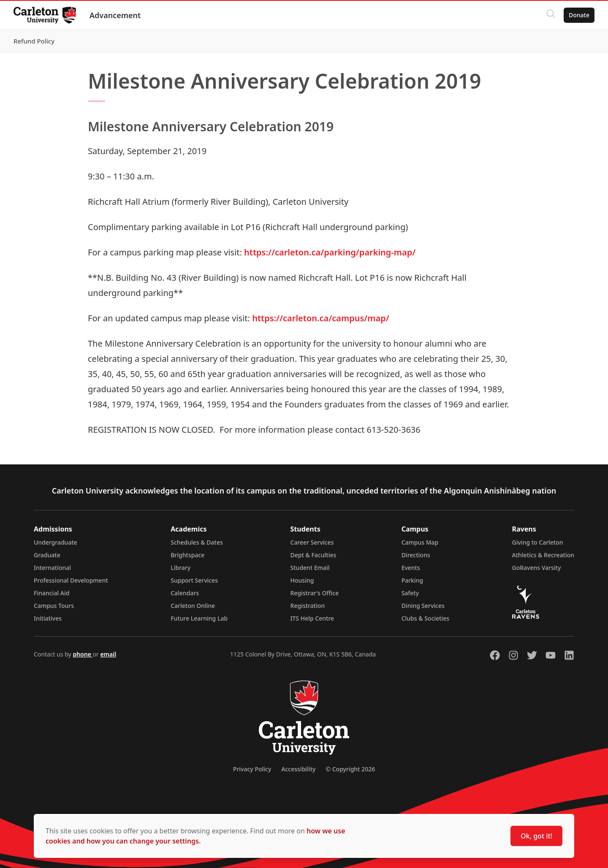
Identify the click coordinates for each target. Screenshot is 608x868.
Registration (308, 606)
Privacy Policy (252, 769)
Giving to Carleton (538, 542)
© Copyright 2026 (350, 769)
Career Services (312, 542)
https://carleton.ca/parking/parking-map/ (330, 252)
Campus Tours (54, 606)
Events (411, 568)
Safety (410, 593)
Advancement (115, 15)
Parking (413, 580)
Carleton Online (193, 606)
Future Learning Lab (199, 618)
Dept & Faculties (313, 555)
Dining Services (423, 606)
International (52, 568)
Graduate (47, 555)
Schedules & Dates (197, 542)
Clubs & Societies (425, 618)
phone (83, 654)
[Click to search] (551, 15)
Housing (302, 580)
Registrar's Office (315, 593)
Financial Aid (52, 593)
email (108, 654)
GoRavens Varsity (537, 568)
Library (180, 568)
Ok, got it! (536, 836)
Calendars (185, 593)
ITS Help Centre (312, 618)
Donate (579, 15)
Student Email (310, 568)
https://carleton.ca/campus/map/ (321, 318)
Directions (416, 555)
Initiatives (48, 618)
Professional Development (71, 580)
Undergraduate (56, 542)
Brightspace (187, 555)
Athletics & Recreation (543, 555)
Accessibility (298, 769)
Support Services (194, 580)
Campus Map (420, 542)
